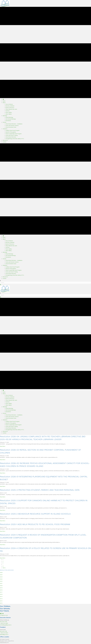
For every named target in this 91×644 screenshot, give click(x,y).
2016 (1, 594)
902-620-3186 (3, 622)
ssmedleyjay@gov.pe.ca (6, 625)
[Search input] (45, 283)
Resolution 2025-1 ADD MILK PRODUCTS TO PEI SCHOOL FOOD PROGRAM (35, 524)
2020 (1, 586)
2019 (1, 588)
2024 (1, 577)
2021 (1, 583)
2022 (1, 581)
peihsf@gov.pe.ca (4, 634)
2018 (1, 590)
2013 (1, 601)
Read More (3, 446)
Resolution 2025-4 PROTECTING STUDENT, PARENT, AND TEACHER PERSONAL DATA (40, 490)
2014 (1, 599)
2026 (1, 572)
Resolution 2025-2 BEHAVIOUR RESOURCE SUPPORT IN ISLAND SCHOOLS (35, 514)
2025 (1, 575)
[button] (1, 285)
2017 (1, 592)
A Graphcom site (4, 615)
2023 (1, 579)
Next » (4, 568)
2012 (1, 603)
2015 (1, 596)
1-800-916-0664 (4, 623)
